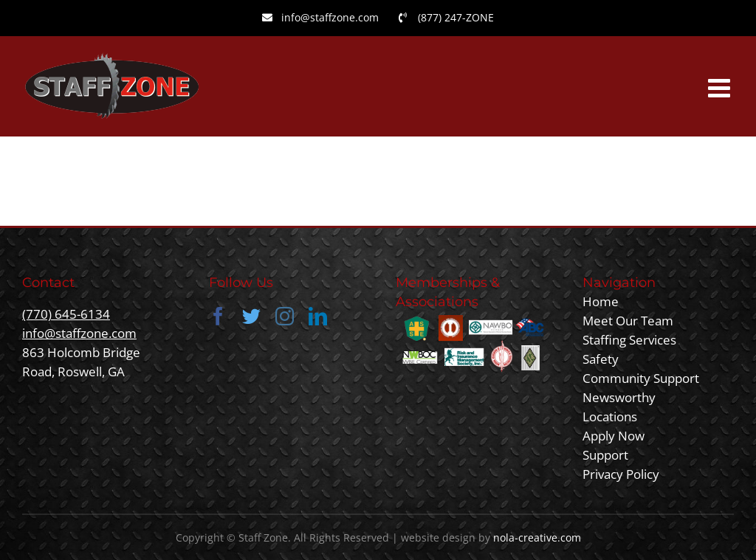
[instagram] (285, 316)
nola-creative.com (537, 537)
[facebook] (218, 316)
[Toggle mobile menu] (721, 87)
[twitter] (251, 316)
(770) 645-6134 (66, 314)
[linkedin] (318, 316)
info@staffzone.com (79, 333)
